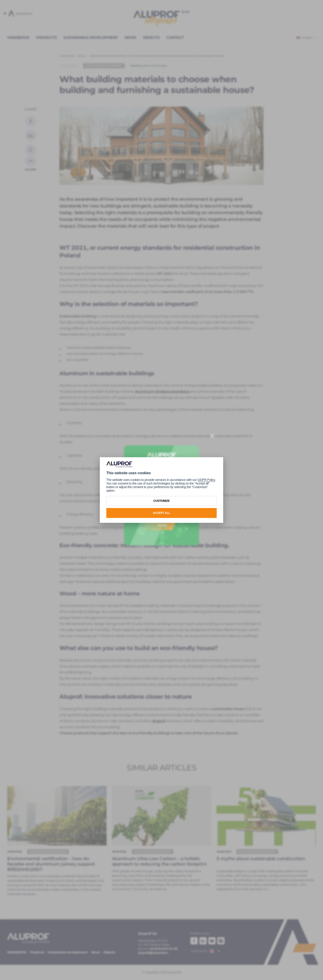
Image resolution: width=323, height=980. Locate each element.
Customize (161, 501)
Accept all (161, 513)
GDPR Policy (206, 480)
